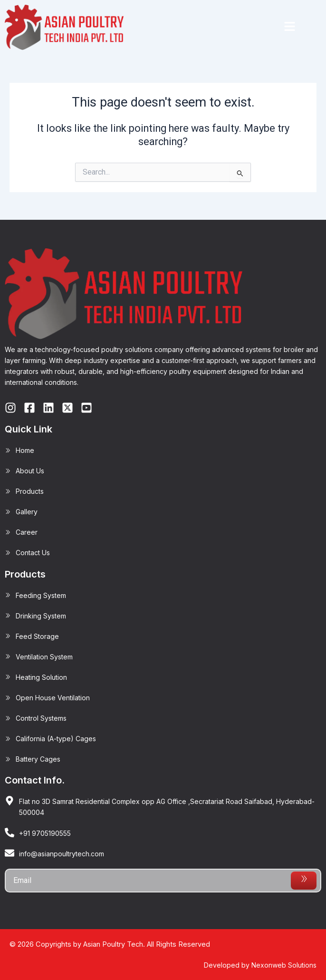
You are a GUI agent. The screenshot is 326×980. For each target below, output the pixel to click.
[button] (289, 27)
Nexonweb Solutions (284, 965)
